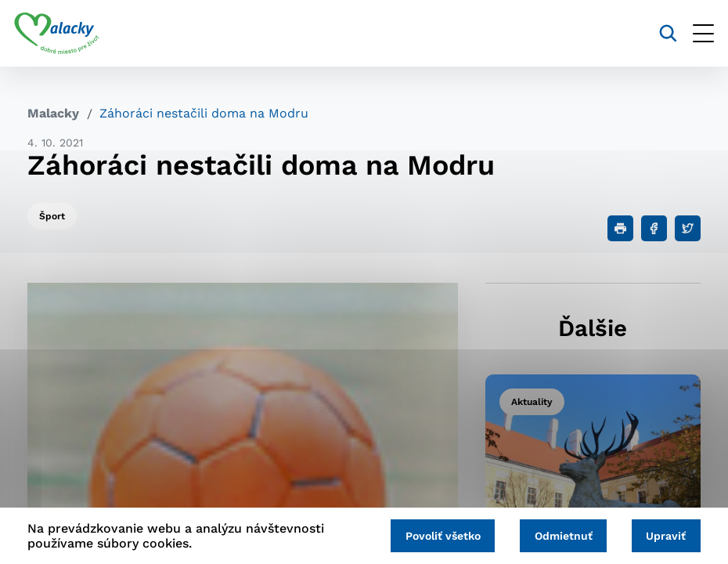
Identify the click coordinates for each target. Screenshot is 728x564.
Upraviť (663, 534)
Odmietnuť (555, 534)
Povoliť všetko (429, 534)
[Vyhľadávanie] (655, 33)
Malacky (53, 113)
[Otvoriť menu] (690, 33)
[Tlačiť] (620, 228)
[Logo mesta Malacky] (70, 34)
